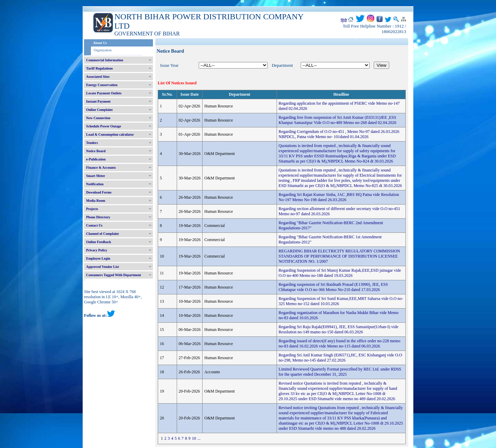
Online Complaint (99, 110)
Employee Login (98, 258)
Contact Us (94, 225)
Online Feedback (99, 242)
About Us (100, 43)
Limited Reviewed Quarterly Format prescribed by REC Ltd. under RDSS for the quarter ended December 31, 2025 (340, 372)
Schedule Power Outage (104, 126)
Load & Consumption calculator (110, 134)
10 (194, 438)
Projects (92, 209)
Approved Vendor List (102, 267)
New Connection (98, 118)
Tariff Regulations (100, 68)
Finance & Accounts (101, 168)
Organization (103, 50)
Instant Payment (98, 101)
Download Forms (99, 192)
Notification (95, 184)
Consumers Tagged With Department (113, 275)
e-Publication (96, 159)
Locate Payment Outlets (104, 93)
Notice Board (96, 151)
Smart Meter (96, 176)
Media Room (96, 201)
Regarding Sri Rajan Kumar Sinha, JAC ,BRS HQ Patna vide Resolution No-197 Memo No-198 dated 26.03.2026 (339, 197)
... (199, 438)
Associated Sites (98, 77)
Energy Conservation (102, 85)
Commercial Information (105, 60)
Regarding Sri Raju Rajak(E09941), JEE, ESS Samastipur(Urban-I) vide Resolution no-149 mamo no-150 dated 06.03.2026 (339, 329)
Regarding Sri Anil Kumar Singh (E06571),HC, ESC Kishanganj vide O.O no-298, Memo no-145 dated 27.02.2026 (340, 358)
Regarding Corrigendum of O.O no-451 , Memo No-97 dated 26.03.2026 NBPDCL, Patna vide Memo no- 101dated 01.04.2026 (339, 134)
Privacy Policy (97, 250)
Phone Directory (98, 217)
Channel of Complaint (102, 234)
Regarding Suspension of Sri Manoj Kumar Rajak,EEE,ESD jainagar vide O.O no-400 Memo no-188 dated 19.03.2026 (340, 273)
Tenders (92, 143)
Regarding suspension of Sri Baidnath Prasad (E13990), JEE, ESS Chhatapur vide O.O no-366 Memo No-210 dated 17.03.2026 (333, 287)
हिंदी (344, 21)
